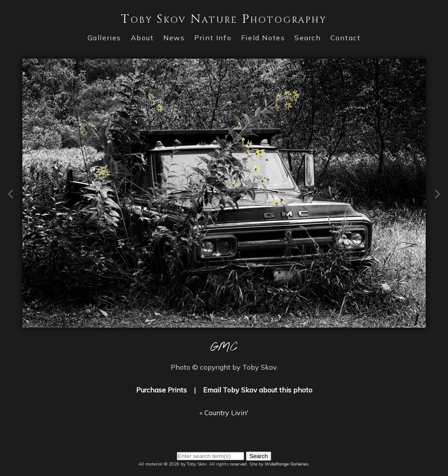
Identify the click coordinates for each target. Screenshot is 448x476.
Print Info (213, 38)
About (142, 38)
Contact (345, 38)
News (174, 38)
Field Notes (263, 38)
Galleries (104, 38)
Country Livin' (226, 413)
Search (308, 38)
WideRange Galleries (287, 464)
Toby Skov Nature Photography (224, 19)
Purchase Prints (161, 390)
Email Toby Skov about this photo (258, 390)
